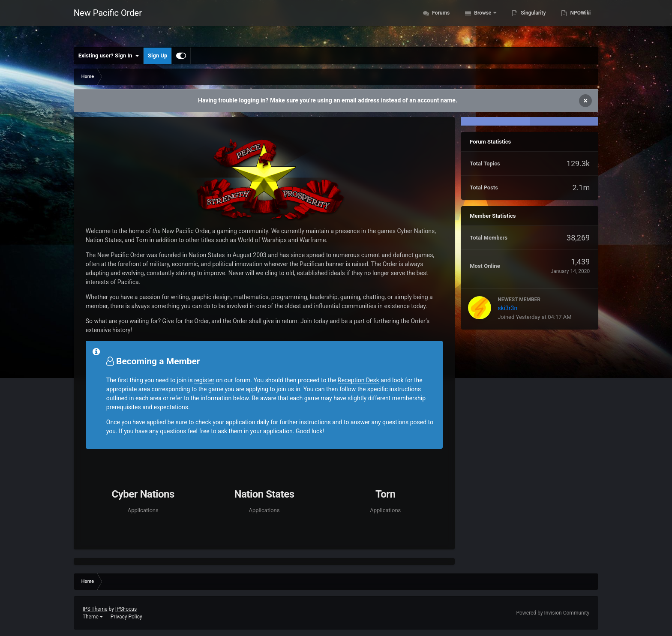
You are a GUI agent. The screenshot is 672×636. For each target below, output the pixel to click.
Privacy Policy (126, 617)
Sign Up (157, 55)
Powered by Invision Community (553, 613)
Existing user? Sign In (109, 56)
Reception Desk (358, 380)
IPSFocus (126, 609)
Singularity (532, 21)
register (204, 380)
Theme (93, 617)
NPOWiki (580, 21)
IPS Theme (95, 609)
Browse (483, 21)
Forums (440, 21)
